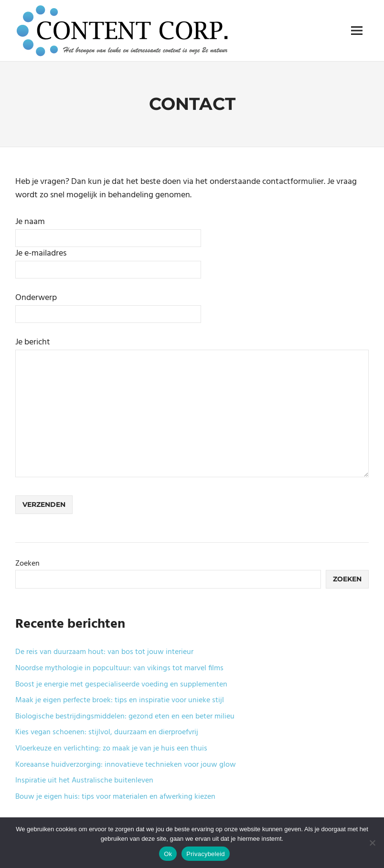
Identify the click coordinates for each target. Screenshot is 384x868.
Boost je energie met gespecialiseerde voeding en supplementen (121, 685)
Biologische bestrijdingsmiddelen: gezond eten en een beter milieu (125, 717)
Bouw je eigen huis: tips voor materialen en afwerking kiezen (115, 797)
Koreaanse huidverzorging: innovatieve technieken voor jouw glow (126, 765)
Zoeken (27, 564)
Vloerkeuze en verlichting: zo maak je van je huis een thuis (111, 749)
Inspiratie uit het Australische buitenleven (84, 781)
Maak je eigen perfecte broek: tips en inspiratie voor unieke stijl (120, 700)
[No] (372, 843)
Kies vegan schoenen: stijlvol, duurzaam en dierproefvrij (107, 732)
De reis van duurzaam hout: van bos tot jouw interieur (104, 652)
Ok (168, 854)
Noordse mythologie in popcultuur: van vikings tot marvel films (119, 668)
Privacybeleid (206, 854)
